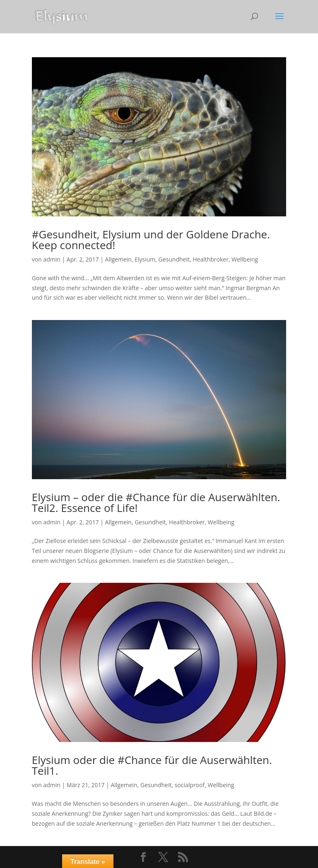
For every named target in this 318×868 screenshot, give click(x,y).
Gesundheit (174, 259)
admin (52, 259)
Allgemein (118, 259)
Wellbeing (245, 259)
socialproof (190, 785)
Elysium (145, 259)
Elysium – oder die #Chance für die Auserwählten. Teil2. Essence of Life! (156, 502)
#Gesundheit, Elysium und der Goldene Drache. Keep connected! (151, 240)
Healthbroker (211, 259)
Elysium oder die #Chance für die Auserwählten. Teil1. (152, 765)
